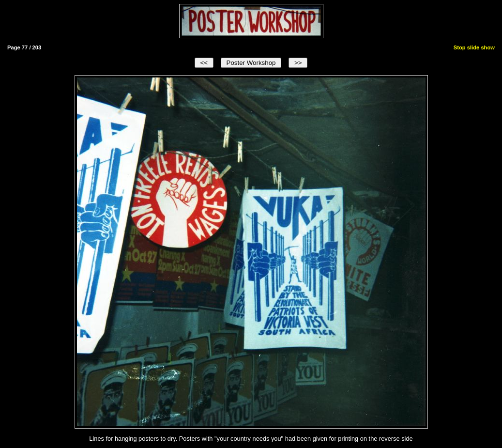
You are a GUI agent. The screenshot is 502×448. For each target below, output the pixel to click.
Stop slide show (474, 47)
